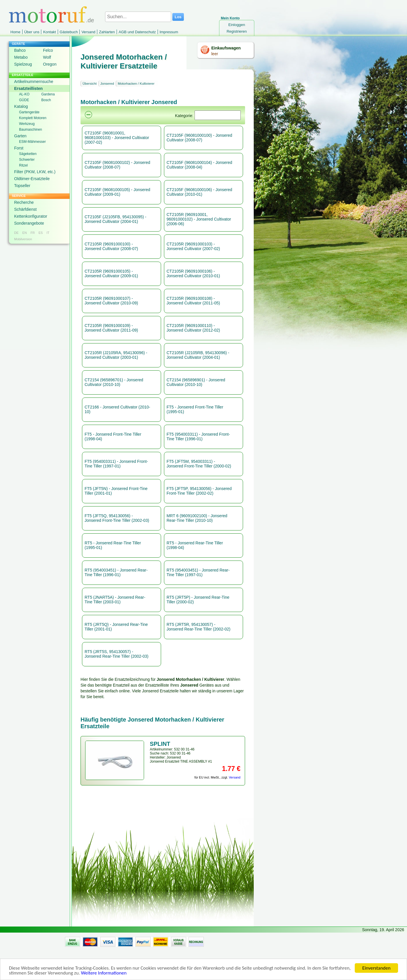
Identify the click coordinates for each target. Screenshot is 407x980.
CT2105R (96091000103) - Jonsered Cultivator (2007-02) (193, 246)
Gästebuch (69, 32)
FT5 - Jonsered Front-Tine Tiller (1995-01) (195, 409)
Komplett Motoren (33, 118)
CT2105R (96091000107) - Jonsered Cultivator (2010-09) (111, 301)
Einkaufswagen (226, 48)
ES (41, 233)
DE (16, 233)
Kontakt (49, 32)
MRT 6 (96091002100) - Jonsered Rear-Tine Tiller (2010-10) (197, 518)
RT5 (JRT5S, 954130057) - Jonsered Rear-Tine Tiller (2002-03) (116, 654)
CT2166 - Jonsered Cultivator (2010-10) (117, 409)
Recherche (24, 202)
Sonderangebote (29, 223)
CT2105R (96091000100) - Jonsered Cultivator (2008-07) (111, 246)
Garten (20, 136)
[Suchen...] (138, 17)
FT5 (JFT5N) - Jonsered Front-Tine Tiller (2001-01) (116, 491)
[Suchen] (218, 115)
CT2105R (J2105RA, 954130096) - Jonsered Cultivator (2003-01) (116, 355)
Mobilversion (23, 239)
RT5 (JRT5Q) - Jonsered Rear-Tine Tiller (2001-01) (116, 627)
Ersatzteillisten (28, 88)
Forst (19, 148)
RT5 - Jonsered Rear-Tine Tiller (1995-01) (113, 545)
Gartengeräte (29, 112)
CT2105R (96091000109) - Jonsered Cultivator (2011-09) (111, 328)
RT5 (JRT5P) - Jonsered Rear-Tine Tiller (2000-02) (198, 600)
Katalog (21, 106)
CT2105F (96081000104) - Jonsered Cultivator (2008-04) (199, 165)
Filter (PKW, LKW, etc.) (35, 172)
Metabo (21, 57)
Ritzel (23, 165)
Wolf (47, 57)
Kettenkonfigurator (31, 216)
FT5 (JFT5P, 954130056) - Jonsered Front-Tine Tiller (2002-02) (199, 491)
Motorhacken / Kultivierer (136, 84)
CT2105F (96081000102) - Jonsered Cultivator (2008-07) (117, 165)
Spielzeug (23, 64)
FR (33, 233)
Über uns (32, 32)
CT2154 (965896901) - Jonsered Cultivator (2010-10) (196, 382)
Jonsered (107, 84)
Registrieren (237, 31)
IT (48, 233)
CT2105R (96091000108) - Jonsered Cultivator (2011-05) (193, 301)
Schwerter (27, 160)
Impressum (169, 32)
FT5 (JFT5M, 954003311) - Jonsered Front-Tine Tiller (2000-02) (199, 464)
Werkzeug (27, 124)
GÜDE (24, 100)
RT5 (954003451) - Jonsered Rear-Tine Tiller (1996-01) (116, 572)
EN (24, 233)
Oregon (50, 64)
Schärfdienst (25, 209)
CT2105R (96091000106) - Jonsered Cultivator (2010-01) (193, 273)
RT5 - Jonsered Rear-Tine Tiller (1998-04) (195, 545)
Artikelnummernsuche (34, 82)
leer (215, 54)
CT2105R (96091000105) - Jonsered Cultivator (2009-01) (111, 273)
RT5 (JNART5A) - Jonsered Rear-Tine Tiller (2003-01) (115, 600)
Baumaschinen (30, 130)
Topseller (22, 186)
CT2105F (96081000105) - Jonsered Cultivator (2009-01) (117, 192)
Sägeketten (28, 154)
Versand (88, 32)
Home (15, 32)
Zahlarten (107, 32)
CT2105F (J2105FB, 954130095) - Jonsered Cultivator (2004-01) (115, 219)
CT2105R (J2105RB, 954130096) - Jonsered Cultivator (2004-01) (198, 355)
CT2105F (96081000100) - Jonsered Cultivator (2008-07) (199, 138)
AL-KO (24, 94)
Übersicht (90, 84)
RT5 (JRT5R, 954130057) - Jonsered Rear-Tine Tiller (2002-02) (198, 627)
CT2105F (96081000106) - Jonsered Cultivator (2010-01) (199, 192)
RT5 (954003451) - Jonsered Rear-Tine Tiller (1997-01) (198, 572)
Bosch (46, 100)
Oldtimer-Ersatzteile (32, 179)
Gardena (48, 94)
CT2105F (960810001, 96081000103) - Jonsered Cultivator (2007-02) (117, 138)
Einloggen (237, 25)
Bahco (20, 50)
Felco (48, 50)
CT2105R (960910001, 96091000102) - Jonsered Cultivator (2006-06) (199, 219)
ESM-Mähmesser (32, 142)
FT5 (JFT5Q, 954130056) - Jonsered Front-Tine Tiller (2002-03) (117, 518)
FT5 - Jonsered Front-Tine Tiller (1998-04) (113, 437)
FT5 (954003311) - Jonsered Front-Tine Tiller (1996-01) (198, 437)
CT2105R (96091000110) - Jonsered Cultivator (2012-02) (193, 328)
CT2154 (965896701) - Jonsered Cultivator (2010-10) (114, 382)
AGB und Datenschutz (137, 32)
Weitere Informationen (104, 975)
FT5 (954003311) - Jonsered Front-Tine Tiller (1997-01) (116, 464)
